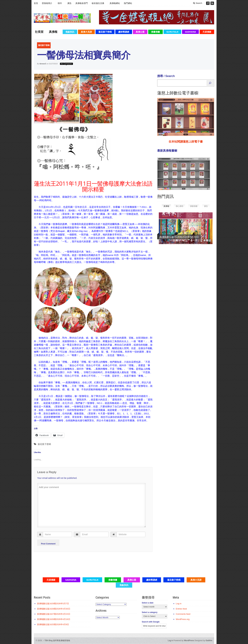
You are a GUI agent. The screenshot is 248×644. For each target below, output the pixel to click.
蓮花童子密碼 (105, 32)
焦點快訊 (70, 32)
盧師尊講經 (124, 32)
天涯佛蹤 (207, 32)
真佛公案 (140, 32)
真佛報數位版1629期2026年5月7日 (179, 237)
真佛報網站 (115, 3)
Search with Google (151, 622)
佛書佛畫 (155, 32)
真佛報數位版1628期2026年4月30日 (54, 609)
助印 (60, 3)
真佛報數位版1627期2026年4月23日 (54, 614)
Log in (179, 604)
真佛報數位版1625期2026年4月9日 (53, 624)
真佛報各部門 (82, 3)
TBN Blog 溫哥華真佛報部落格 (57, 641)
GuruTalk (172, 32)
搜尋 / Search (166, 76)
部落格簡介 (47, 3)
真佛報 (53, 32)
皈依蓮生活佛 (98, 3)
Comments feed (183, 614)
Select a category (150, 612)
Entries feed (181, 609)
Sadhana (190, 32)
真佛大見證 (86, 32)
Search (198, 3)
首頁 (36, 3)
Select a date (148, 603)
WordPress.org (183, 619)
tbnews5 (43, 64)
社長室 (39, 32)
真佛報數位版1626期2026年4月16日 (54, 619)
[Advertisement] (181, 298)
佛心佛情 (180, 206)
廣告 (69, 3)
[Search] (210, 83)
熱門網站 (128, 3)
